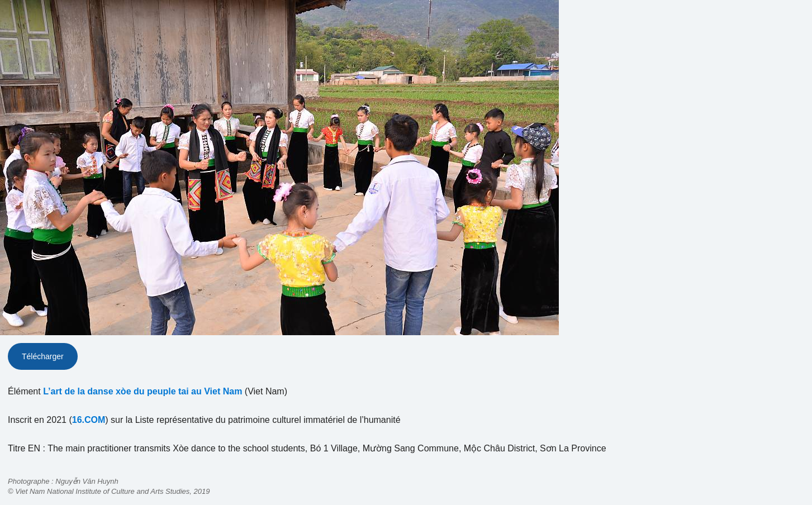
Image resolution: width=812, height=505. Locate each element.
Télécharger (43, 356)
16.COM (89, 420)
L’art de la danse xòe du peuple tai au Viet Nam (143, 391)
